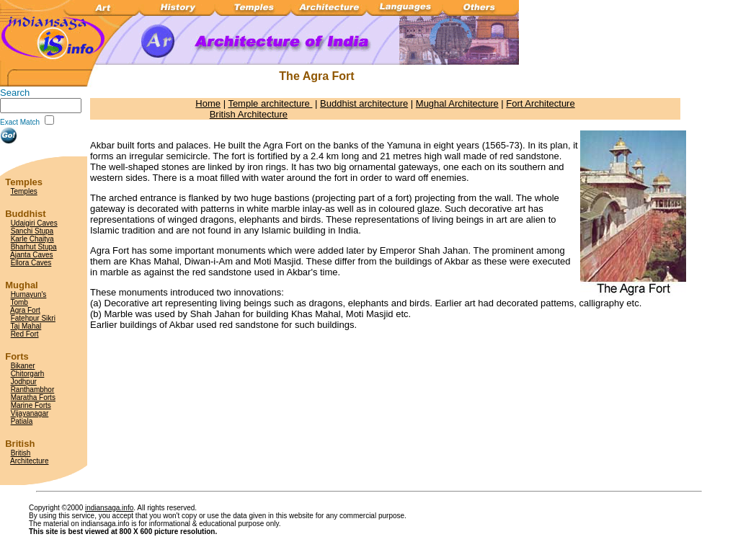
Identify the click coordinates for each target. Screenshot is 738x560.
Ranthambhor (33, 390)
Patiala (22, 421)
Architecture (29, 461)
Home (208, 103)
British (21, 453)
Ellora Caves (31, 263)
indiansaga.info (109, 508)
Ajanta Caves (31, 255)
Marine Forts (31, 405)
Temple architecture (270, 103)
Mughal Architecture (457, 103)
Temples (23, 191)
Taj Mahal (26, 326)
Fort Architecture (540, 103)
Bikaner (23, 366)
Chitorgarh (28, 374)
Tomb (19, 302)
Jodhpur (24, 382)
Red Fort (25, 334)
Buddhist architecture (364, 103)
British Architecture (249, 114)
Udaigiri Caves (34, 223)
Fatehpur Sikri (33, 318)
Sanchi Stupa (32, 231)
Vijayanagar (30, 413)
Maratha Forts (33, 397)
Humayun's (29, 294)
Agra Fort (25, 310)
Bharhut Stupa (34, 247)
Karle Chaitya (32, 239)
